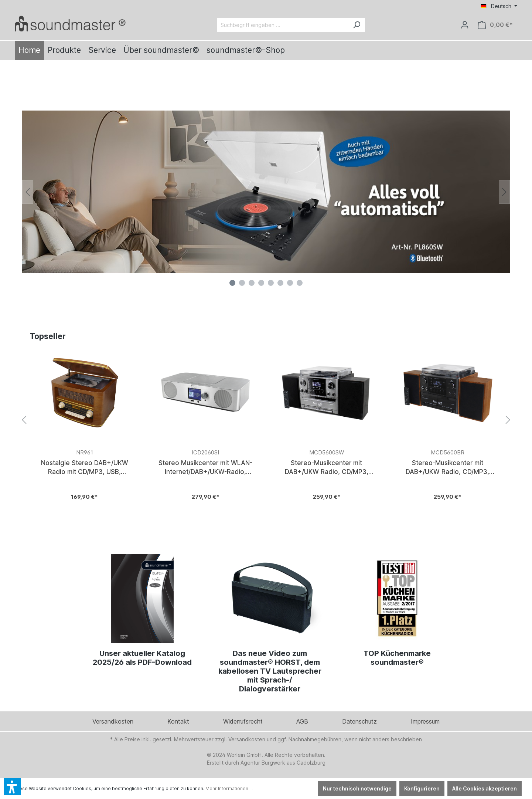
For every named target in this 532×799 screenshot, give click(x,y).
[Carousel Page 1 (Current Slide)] (232, 283)
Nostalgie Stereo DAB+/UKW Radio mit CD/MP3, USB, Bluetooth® (85, 467)
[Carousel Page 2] (242, 283)
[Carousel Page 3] (252, 283)
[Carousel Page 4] (261, 283)
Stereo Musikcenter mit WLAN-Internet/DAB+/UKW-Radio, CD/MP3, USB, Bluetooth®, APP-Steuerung (205, 467)
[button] (12, 787)
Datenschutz (359, 721)
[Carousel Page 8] (300, 283)
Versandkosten (113, 721)
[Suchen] (357, 25)
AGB (302, 721)
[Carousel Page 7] (290, 283)
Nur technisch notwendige (357, 788)
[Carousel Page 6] (280, 283)
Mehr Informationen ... (229, 788)
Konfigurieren (422, 788)
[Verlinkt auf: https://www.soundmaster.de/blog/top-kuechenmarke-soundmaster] (397, 599)
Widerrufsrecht (243, 721)
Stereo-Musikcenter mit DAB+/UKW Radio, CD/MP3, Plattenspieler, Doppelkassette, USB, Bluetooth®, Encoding (327, 467)
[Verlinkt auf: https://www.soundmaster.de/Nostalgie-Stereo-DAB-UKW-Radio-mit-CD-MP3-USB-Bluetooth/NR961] (85, 429)
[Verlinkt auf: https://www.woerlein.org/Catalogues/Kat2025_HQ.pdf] (142, 599)
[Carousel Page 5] (271, 283)
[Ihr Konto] (465, 25)
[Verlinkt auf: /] (70, 23)
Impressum (425, 721)
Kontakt (178, 721)
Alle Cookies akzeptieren (485, 788)
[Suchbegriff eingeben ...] (283, 25)
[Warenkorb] (495, 25)
